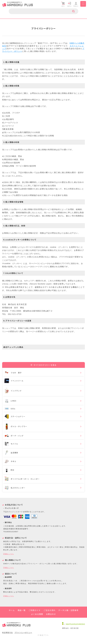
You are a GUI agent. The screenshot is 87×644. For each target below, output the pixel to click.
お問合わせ (51, 619)
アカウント (76, 4)
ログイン (69, 4)
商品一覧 (22, 615)
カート (63, 4)
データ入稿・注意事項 (68, 615)
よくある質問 (37, 619)
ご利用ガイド (35, 615)
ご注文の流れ (50, 615)
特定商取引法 (7, 638)
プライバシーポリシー (23, 638)
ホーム (12, 615)
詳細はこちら (9, 559)
